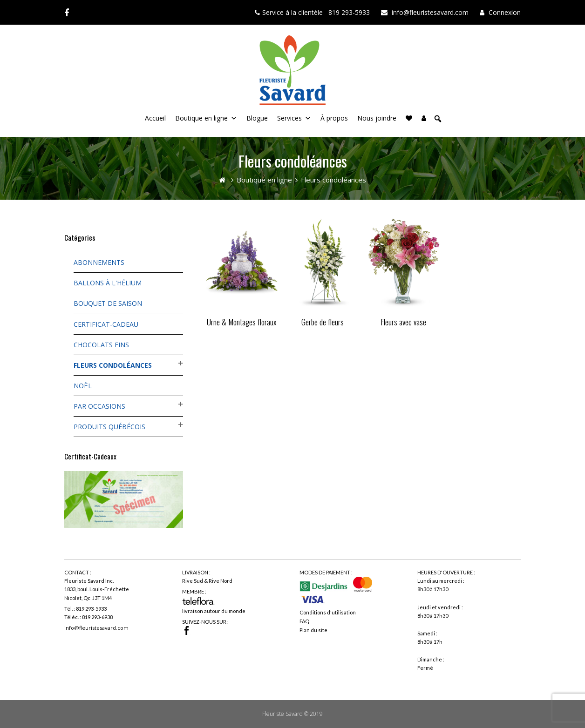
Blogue (257, 118)
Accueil (155, 118)
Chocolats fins (101, 345)
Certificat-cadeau (106, 324)
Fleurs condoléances (113, 365)
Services (289, 118)
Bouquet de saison (108, 303)
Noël (83, 386)
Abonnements (99, 262)
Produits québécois (109, 427)
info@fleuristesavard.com (96, 628)
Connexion (505, 12)
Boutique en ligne (201, 118)
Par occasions (99, 406)
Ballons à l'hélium (108, 283)
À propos (334, 118)
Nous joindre (377, 118)
